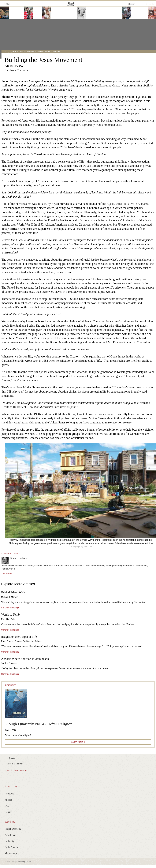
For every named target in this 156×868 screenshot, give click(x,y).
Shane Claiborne (18, 70)
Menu (7, 4)
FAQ (7, 806)
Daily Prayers (11, 847)
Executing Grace (109, 85)
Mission (9, 800)
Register (19, 764)
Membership (11, 853)
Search (132, 4)
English (12, 758)
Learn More (77, 742)
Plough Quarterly (11, 51)
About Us (9, 794)
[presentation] (151, 13)
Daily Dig (10, 841)
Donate (8, 812)
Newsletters (10, 835)
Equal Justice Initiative (120, 204)
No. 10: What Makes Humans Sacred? (35, 51)
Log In (11, 764)
